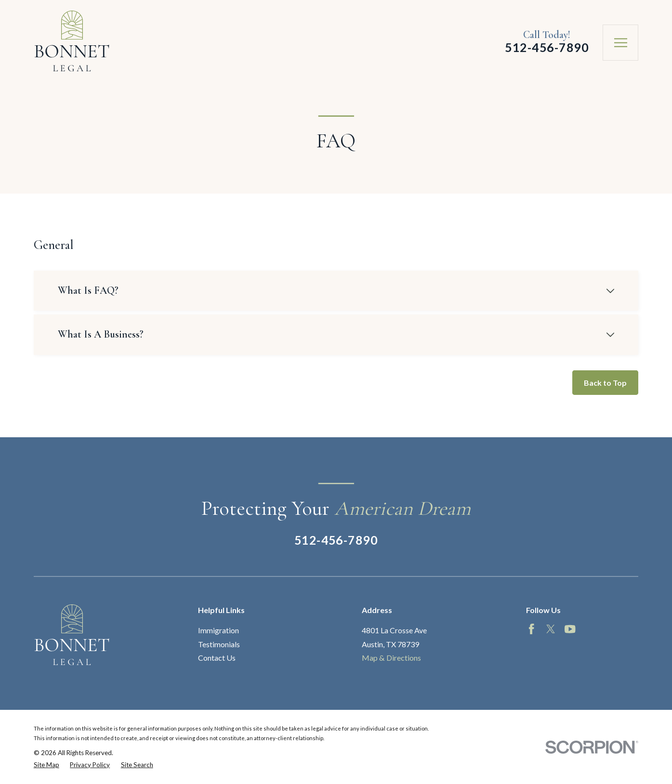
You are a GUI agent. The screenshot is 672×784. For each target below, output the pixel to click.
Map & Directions (391, 658)
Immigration (218, 630)
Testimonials (219, 644)
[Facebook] (531, 629)
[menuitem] (46, 765)
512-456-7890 (547, 47)
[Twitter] (551, 629)
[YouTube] (570, 629)
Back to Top (605, 383)
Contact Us (217, 658)
